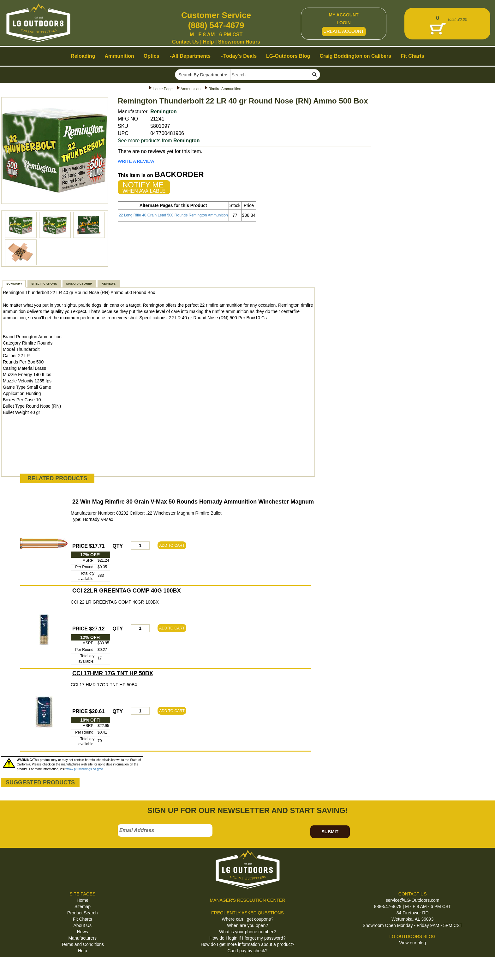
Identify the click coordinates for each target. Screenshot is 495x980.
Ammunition (191, 89)
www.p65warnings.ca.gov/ (85, 769)
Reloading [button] (83, 56)
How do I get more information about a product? (248, 944)
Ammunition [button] (119, 56)
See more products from (159, 141)
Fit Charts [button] (412, 56)
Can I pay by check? (248, 951)
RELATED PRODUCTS (57, 478)
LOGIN (343, 23)
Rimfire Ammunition (225, 89)
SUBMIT (330, 832)
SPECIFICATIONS (44, 283)
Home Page (162, 89)
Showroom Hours (239, 42)
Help (209, 42)
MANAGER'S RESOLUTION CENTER (247, 900)
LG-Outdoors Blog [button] (288, 56)
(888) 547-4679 (216, 25)
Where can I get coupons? (247, 919)
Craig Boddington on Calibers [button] (356, 56)
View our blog (412, 943)
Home (83, 900)
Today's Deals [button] (239, 56)
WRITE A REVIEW (136, 161)
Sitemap (83, 906)
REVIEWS (108, 283)
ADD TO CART (172, 546)
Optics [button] (152, 56)
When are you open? (247, 925)
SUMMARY (14, 283)
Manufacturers (83, 938)
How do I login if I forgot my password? (247, 938)
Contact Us (185, 42)
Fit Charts (83, 919)
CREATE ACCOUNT (344, 31)
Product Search (83, 913)
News (83, 932)
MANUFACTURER (79, 283)
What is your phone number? (247, 932)
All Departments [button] (190, 56)
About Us (83, 925)
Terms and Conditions (83, 944)
